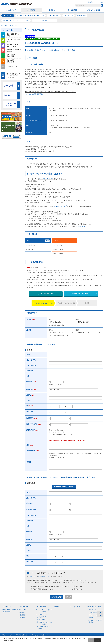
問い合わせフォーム (44, 578)
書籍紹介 (23, 614)
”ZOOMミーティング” (46, 179)
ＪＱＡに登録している (57, 430)
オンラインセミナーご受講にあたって (49, 50)
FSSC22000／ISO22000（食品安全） (11, 51)
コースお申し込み (69, 50)
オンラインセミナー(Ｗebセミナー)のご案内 (30, 16)
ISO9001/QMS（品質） (11, 35)
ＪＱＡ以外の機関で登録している (61, 434)
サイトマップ (100, 2)
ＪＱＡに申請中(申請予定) (58, 432)
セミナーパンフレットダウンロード (45, 20)
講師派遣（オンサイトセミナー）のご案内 (16, 20)
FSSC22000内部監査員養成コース (36, 94)
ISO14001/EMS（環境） (11, 40)
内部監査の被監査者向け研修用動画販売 (10, 612)
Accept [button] (98, 640)
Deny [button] (91, 640)
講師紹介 (52, 10)
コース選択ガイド (54, 16)
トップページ (4, 25)
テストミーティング (60, 206)
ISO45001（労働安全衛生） (11, 56)
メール (30, 578)
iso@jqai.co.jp (80, 226)
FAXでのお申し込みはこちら (81, 294)
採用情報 (91, 2)
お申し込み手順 (68, 16)
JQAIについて (11, 10)
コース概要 (30, 50)
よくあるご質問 (73, 10)
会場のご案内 (82, 16)
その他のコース (11, 66)
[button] (3, 642)
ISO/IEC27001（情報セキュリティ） (11, 45)
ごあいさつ (23, 611)
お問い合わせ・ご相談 (93, 10)
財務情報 (23, 619)
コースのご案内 (32, 10)
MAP (47, 241)
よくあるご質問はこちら (46, 294)
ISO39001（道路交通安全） (11, 61)
